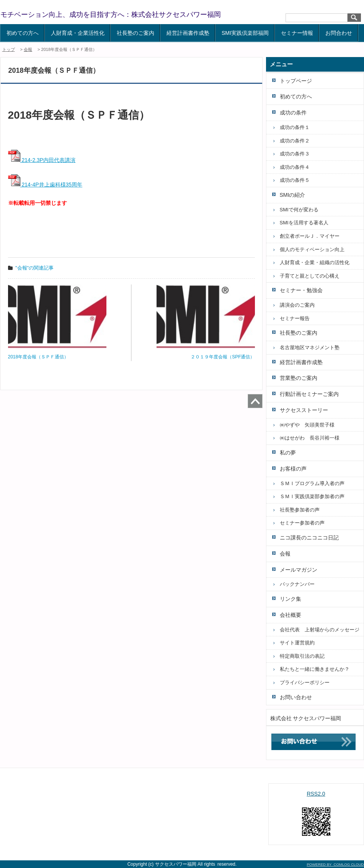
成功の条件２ (295, 141)
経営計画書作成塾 (188, 33)
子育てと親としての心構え (310, 276)
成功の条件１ (295, 127)
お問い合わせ (296, 697)
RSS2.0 (316, 794)
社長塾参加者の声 (300, 510)
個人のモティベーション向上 (312, 249)
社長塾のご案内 (135, 33)
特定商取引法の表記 (302, 656)
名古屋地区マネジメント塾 (310, 347)
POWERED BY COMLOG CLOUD (335, 864)
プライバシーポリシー (305, 682)
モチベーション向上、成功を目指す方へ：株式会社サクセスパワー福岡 (111, 15)
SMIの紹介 (293, 195)
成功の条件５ (295, 180)
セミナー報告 (295, 318)
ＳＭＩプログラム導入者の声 (312, 483)
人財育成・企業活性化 (78, 33)
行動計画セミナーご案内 (309, 394)
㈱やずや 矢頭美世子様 (307, 425)
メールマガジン (299, 570)
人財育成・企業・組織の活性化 (315, 262)
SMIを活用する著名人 (304, 223)
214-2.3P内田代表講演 (42, 160)
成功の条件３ (295, 154)
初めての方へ (23, 33)
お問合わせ (339, 33)
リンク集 (291, 599)
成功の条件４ (295, 167)
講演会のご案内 (297, 305)
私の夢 (288, 453)
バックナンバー (297, 584)
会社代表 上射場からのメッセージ (320, 630)
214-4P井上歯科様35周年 (45, 185)
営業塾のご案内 (299, 378)
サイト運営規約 (297, 643)
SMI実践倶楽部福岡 (245, 33)
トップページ (296, 81)
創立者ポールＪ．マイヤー (310, 236)
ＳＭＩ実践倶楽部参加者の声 (312, 496)
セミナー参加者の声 (302, 523)
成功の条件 (293, 113)
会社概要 (291, 615)
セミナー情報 (297, 33)
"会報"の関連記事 (34, 268)
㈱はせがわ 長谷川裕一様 (310, 438)
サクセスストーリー (304, 410)
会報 (28, 49)
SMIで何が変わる (299, 210)
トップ (9, 49)
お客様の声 (293, 469)
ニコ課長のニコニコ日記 (309, 538)
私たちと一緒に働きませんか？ (315, 669)
